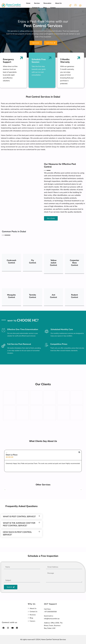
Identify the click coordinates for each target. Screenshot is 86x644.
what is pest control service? (19, 518)
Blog (45, 8)
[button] (22, 518)
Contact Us (36, 8)
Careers (53, 8)
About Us (58, 3)
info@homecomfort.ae (52, 619)
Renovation (47, 3)
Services (37, 3)
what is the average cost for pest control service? (19, 525)
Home (28, 3)
